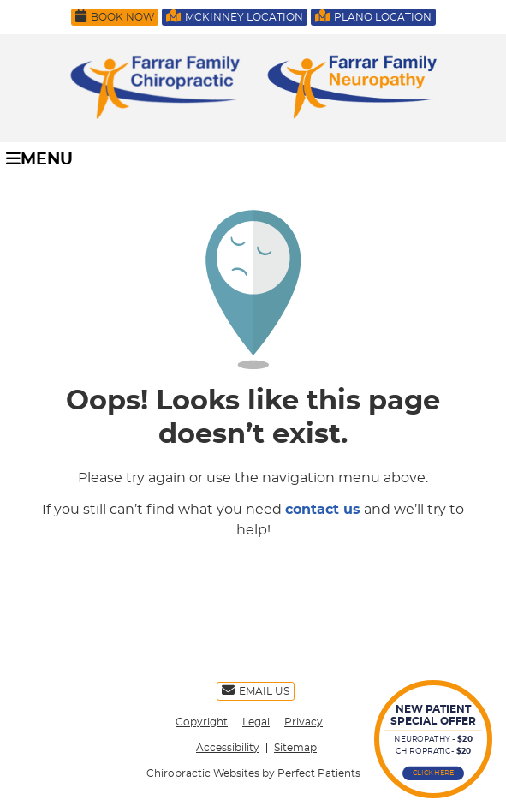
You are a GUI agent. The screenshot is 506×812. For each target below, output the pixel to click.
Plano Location (373, 16)
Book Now (115, 16)
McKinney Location (235, 16)
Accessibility (228, 748)
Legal (256, 722)
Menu (39, 159)
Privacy (304, 722)
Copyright (202, 722)
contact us (323, 510)
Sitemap (295, 748)
